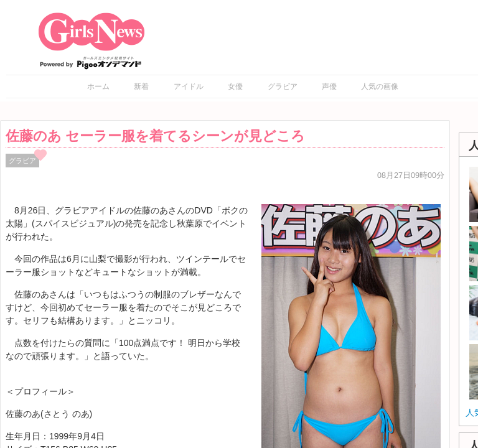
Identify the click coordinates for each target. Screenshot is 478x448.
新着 (141, 86)
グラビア (283, 86)
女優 (235, 86)
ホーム (98, 86)
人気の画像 (380, 86)
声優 (329, 86)
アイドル (189, 86)
